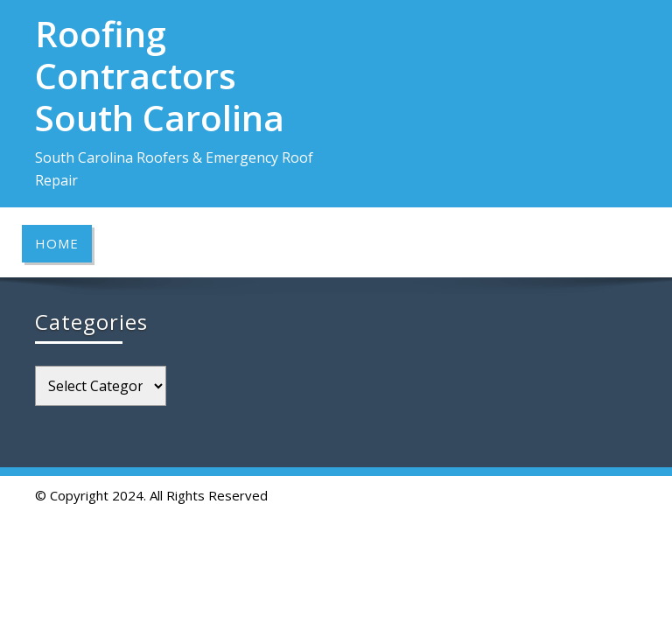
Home (57, 243)
